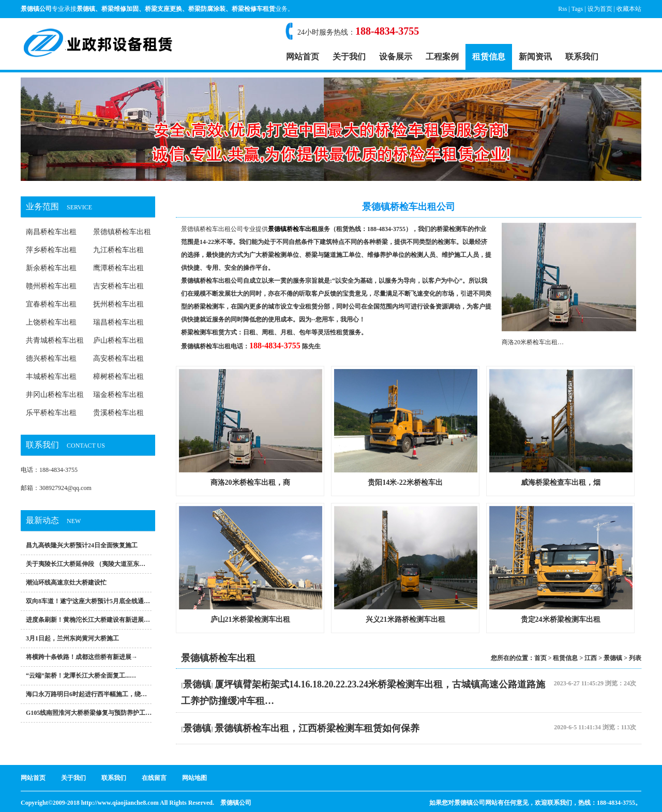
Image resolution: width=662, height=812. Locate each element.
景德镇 (86, 9)
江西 (591, 658)
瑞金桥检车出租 (118, 395)
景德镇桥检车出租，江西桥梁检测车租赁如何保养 (317, 728)
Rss (562, 9)
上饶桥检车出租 (51, 322)
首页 (540, 658)
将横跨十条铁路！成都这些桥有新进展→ (82, 657)
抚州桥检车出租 (118, 304)
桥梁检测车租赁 (203, 332)
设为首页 (600, 9)
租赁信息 (489, 57)
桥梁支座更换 (163, 9)
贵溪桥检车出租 (118, 413)
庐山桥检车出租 (118, 340)
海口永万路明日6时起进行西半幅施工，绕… (86, 694)
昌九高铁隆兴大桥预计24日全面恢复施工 (82, 545)
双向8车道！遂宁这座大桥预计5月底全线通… (88, 601)
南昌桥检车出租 (51, 232)
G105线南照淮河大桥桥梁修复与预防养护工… (89, 713)
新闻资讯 (535, 57)
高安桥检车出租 (118, 358)
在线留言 (154, 778)
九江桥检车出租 (118, 250)
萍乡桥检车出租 (51, 250)
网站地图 (194, 778)
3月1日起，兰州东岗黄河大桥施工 (72, 638)
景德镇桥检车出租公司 (212, 229)
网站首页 (303, 57)
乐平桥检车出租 (51, 413)
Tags (577, 9)
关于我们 (349, 57)
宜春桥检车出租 (51, 304)
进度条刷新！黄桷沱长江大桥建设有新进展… (88, 620)
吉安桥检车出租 (118, 286)
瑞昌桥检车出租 (118, 322)
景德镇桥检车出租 (122, 232)
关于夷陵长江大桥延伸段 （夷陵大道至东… (86, 564)
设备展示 (396, 57)
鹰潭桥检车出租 (118, 268)
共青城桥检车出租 (55, 340)
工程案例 (442, 57)
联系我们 (582, 57)
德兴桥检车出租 (51, 358)
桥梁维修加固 (120, 9)
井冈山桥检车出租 (55, 395)
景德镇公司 (236, 803)
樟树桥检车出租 (118, 377)
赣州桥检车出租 (51, 286)
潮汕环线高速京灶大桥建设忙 (66, 583)
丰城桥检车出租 (51, 377)
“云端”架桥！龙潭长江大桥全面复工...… (81, 676)
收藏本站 (629, 9)
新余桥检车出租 (51, 268)
